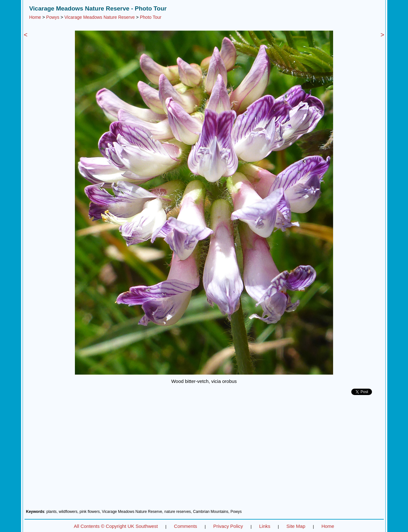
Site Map (296, 526)
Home (35, 17)
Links (265, 526)
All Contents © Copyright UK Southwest (116, 526)
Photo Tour (151, 17)
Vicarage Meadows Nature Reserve (100, 17)
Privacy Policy (228, 526)
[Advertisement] (204, 455)
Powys (53, 17)
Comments (186, 526)
